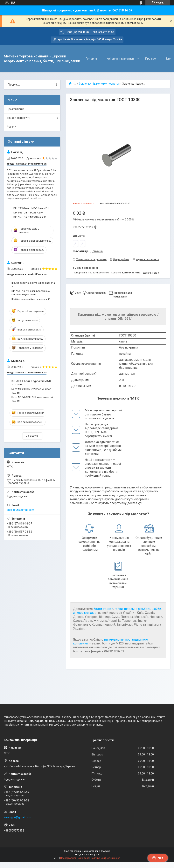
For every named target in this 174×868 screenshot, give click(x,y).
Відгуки (12, 126)
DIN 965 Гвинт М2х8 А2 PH (28, 213)
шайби (156, 609)
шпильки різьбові (137, 609)
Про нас (150, 59)
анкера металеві (85, 613)
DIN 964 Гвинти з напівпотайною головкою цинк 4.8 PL (31, 293)
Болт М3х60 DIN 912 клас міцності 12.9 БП (31, 391)
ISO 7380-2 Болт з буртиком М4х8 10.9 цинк (31, 383)
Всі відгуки (32, 436)
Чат (158, 858)
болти (98, 609)
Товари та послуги (19, 118)
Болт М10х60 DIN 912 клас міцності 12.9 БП (32, 399)
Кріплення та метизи (120, 59)
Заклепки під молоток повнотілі (99, 84)
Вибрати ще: (88, 251)
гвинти (108, 609)
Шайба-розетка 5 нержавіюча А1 (31, 299)
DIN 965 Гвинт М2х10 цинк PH (30, 217)
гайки (119, 609)
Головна (91, 59)
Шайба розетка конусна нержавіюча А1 (33, 285)
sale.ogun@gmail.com (20, 510)
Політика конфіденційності (105, 858)
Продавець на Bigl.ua (87, 855)
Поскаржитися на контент (75, 858)
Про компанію (16, 109)
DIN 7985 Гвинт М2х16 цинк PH (31, 208)
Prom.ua (106, 851)
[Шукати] (56, 85)
